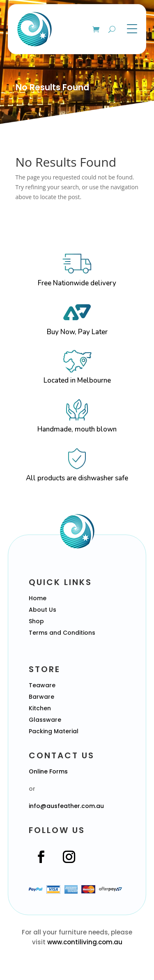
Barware (41, 697)
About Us (43, 610)
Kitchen (40, 708)
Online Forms (48, 771)
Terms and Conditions (62, 633)
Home (38, 598)
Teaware (42, 685)
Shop (36, 621)
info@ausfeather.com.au (66, 806)
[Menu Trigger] (132, 29)
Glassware (45, 720)
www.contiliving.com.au (85, 942)
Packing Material (54, 731)
